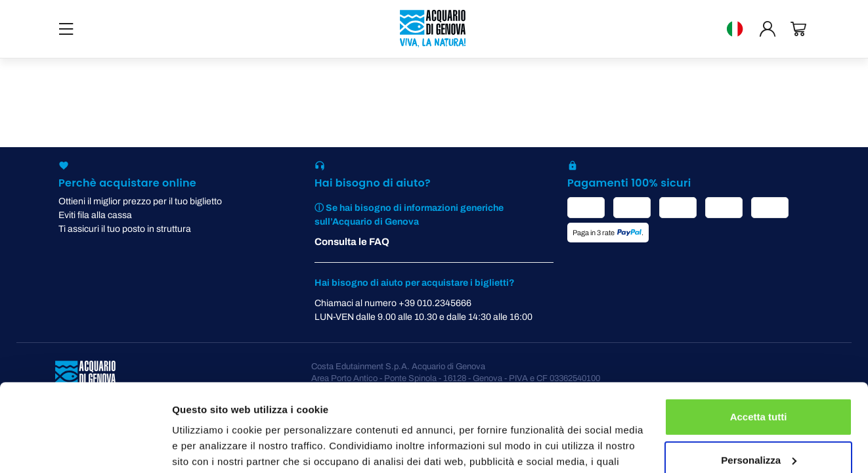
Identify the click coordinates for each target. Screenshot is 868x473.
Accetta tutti (759, 335)
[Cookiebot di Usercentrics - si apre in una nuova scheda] (85, 447)
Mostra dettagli (207, 447)
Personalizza (759, 377)
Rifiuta (759, 421)
